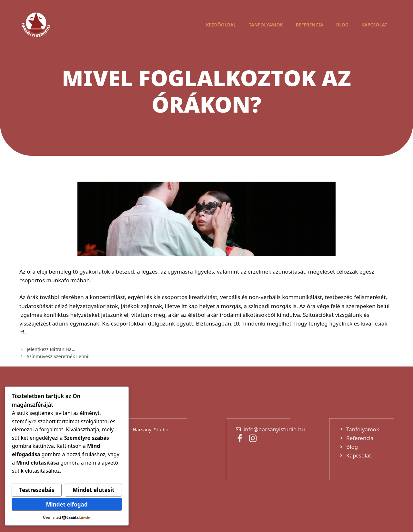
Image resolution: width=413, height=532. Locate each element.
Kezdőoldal (221, 25)
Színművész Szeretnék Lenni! (58, 356)
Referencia (310, 25)
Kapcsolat (374, 25)
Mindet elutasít (94, 490)
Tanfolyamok (266, 25)
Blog (342, 25)
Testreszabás (37, 490)
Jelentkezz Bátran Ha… (51, 349)
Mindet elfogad (67, 504)
